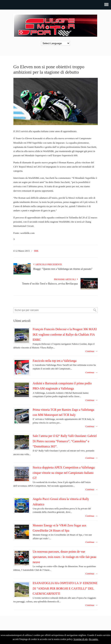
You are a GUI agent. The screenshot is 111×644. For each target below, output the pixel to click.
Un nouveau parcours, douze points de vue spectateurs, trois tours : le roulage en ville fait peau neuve (65, 557)
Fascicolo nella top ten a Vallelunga (55, 361)
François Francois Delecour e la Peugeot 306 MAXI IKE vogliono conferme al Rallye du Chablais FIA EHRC (65, 334)
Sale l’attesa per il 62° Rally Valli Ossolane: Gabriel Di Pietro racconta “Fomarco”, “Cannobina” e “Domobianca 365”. (65, 441)
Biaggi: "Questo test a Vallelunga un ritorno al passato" (63, 269)
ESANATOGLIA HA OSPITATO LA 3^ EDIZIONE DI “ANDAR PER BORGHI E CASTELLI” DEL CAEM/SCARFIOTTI (65, 588)
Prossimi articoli (66, 279)
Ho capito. (94, 639)
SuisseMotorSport (56, 25)
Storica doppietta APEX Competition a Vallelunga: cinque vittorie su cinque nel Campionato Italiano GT (64, 473)
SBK (36, 251)
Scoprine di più (80, 639)
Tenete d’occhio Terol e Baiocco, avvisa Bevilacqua (50, 284)
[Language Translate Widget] (55, 43)
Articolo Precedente (48, 264)
